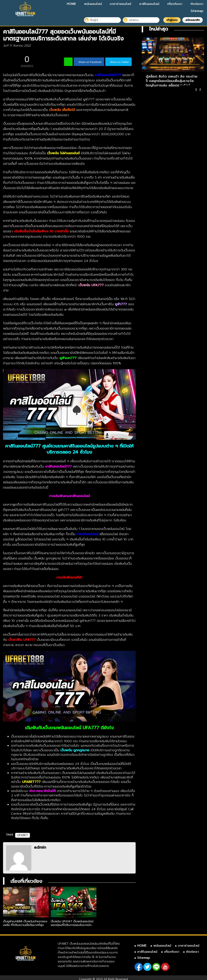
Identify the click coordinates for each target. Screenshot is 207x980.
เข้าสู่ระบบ (172, 20)
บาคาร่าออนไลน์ (120, 4)
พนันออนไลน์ (93, 4)
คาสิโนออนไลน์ (149, 4)
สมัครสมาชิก (193, 20)
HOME (71, 4)
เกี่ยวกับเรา (175, 4)
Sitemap (197, 11)
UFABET (23, 835)
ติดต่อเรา (197, 4)
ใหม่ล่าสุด (159, 29)
